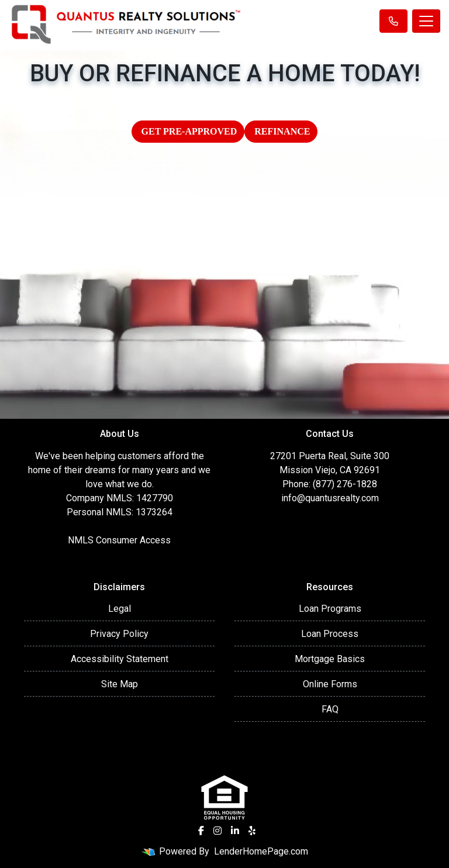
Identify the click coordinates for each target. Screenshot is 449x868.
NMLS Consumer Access (119, 540)
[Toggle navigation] (426, 21)
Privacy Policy (119, 634)
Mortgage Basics (330, 659)
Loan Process (330, 634)
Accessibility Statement (120, 659)
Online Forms (330, 684)
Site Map (120, 684)
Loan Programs (330, 609)
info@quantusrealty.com (330, 498)
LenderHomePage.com (261, 851)
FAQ (330, 709)
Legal (120, 609)
